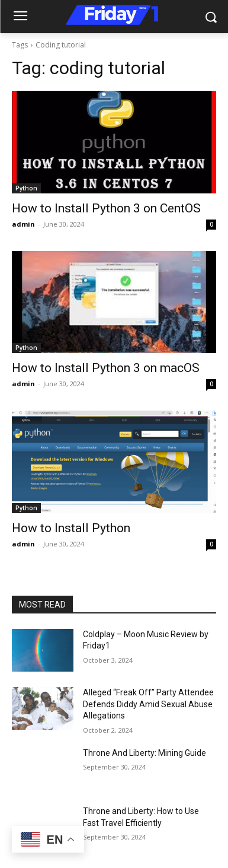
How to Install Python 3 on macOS (106, 368)
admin (23, 224)
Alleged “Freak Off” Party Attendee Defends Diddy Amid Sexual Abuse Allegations (148, 704)
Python (26, 188)
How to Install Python (71, 528)
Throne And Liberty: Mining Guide (144, 753)
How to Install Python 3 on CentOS (106, 208)
